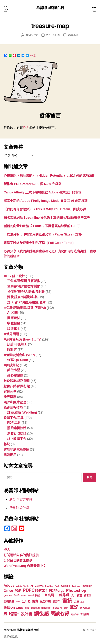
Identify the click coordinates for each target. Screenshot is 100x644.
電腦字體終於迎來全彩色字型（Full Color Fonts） (39, 243)
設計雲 (12, 350)
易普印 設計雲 (19, 508)
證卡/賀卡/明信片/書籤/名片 (26, 302)
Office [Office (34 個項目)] (8, 591)
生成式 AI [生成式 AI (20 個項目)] (57, 608)
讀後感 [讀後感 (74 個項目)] (41, 613)
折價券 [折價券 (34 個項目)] (33, 601)
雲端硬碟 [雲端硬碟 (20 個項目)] (85, 614)
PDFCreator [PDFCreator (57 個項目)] (35, 590)
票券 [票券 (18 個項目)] (66, 608)
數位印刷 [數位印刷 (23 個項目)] (45, 602)
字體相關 (14, 323)
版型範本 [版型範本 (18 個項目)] (35, 608)
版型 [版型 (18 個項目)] (27, 608)
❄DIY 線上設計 (14, 276)
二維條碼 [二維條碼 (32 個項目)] (63, 595)
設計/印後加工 (17, 344)
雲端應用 (10, 455)
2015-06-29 (53, 35)
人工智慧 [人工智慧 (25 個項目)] (77, 595)
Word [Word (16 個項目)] (24, 596)
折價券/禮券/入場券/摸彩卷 (26, 292)
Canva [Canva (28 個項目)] (39, 586)
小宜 (35, 35)
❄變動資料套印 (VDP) (19, 355)
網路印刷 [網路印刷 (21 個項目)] (85, 608)
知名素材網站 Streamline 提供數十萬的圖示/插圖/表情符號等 (47, 218)
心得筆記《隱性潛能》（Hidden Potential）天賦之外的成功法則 (49, 176)
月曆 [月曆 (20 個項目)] (76, 602)
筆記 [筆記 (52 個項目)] (74, 607)
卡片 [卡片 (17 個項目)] (18, 602)
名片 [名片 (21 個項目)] (24, 602)
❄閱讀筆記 (11, 365)
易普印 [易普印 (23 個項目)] (56, 602)
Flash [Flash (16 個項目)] (57, 586)
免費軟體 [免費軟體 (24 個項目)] (9, 602)
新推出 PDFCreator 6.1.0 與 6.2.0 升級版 (32, 184)
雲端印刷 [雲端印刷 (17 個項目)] (75, 614)
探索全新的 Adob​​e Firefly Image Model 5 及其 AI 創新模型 (46, 201)
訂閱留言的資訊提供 (18, 560)
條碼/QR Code (18, 360)
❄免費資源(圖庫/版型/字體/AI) (25, 308)
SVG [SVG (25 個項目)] (17, 595)
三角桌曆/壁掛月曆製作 (24, 281)
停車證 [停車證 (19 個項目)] (87, 596)
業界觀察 (10, 397)
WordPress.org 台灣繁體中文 (25, 566)
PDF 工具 (14, 423)
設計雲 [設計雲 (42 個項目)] (27, 614)
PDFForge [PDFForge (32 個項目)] (57, 591)
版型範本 (14, 329)
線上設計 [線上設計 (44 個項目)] (11, 614)
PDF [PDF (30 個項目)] (18, 591)
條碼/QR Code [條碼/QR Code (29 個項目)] (14, 608)
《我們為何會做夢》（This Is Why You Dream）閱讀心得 (45, 209)
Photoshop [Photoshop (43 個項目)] (76, 590)
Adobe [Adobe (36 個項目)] (9, 585)
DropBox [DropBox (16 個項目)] (49, 586)
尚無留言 (74, 35)
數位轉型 (14, 370)
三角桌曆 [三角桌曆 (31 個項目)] (48, 595)
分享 (33, 56)
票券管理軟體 (17, 433)
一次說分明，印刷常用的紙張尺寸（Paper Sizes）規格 (43, 234)
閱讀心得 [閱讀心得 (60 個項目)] (60, 614)
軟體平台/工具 (14, 418)
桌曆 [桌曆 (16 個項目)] (82, 602)
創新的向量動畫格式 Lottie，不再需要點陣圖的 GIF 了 (42, 226)
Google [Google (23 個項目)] (66, 586)
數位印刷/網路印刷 (17, 381)
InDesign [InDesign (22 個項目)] (87, 586)
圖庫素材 (14, 318)
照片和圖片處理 (15, 402)
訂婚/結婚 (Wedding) (22, 412)
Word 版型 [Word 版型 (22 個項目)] (34, 595)
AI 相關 (12, 313)
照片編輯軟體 (17, 428)
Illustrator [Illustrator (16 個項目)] (76, 586)
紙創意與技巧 (13, 408)
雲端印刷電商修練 (16, 449)
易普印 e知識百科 (50, 8)
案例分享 (10, 392)
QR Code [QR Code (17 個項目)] (8, 596)
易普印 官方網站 (21, 499)
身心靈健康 (15, 375)
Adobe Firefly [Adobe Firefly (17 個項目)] (22, 586)
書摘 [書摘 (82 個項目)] (67, 601)
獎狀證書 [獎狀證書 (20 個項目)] (46, 608)
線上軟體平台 (17, 439)
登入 (26, 128)
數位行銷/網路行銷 (17, 386)
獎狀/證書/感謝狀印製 (22, 297)
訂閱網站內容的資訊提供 (21, 555)
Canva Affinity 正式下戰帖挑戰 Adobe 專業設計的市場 (43, 192)
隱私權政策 (11, 636)
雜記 (7, 444)
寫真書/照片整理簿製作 (24, 286)
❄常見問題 (11, 334)
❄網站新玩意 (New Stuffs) (22, 339)
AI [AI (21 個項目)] (32, 586)
